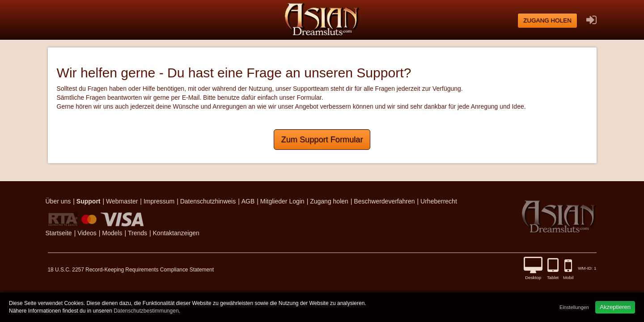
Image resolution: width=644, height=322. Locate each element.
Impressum (159, 201)
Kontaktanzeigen (176, 233)
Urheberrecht (439, 201)
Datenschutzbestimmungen (146, 311)
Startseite (59, 233)
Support (89, 201)
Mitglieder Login (282, 201)
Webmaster (122, 201)
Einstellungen (574, 307)
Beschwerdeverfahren (384, 201)
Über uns (58, 201)
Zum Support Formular (322, 140)
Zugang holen (547, 20)
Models (112, 233)
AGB (248, 201)
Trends (138, 233)
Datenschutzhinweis (208, 201)
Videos (87, 233)
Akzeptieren (615, 307)
